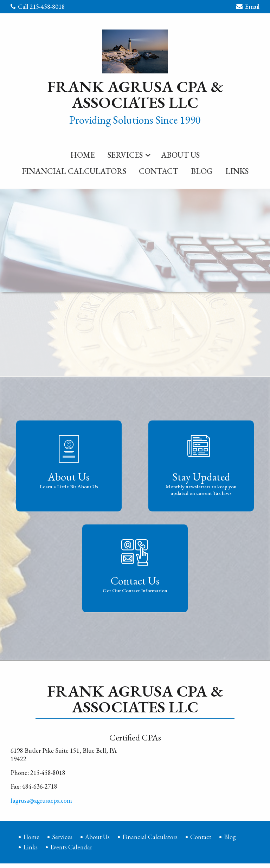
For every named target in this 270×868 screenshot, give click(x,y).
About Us (180, 154)
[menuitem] (83, 152)
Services (125, 154)
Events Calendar (71, 846)
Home (83, 154)
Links (237, 170)
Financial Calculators (74, 170)
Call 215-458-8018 (38, 6)
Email (248, 8)
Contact (159, 170)
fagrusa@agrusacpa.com (41, 799)
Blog (202, 170)
